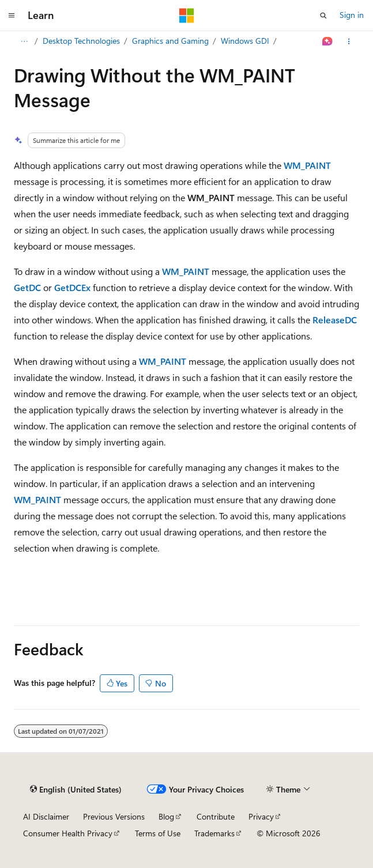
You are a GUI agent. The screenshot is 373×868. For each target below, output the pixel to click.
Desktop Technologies (81, 41)
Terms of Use (158, 833)
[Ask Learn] (328, 41)
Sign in (352, 15)
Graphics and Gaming (170, 41)
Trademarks (214, 833)
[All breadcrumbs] (24, 41)
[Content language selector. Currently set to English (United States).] (76, 790)
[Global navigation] (12, 16)
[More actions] (349, 41)
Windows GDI (245, 41)
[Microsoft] (187, 16)
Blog (166, 816)
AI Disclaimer (46, 816)
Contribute (216, 816)
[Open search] (323, 16)
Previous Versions (114, 816)
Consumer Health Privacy (68, 833)
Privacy (261, 816)
